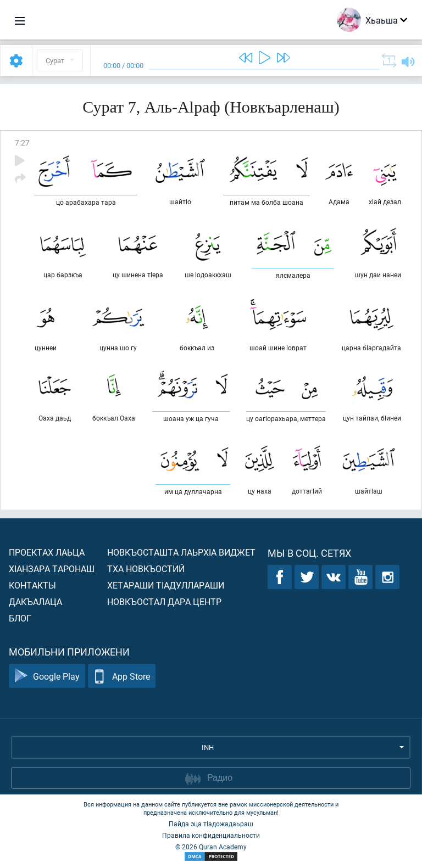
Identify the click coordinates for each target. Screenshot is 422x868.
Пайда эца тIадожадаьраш (211, 824)
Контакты (32, 585)
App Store (122, 676)
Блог (20, 618)
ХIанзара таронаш (52, 569)
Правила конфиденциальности (211, 835)
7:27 (22, 142)
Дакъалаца (35, 601)
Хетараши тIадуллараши (166, 585)
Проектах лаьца (47, 552)
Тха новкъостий (146, 569)
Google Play (47, 676)
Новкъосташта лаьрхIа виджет (181, 552)
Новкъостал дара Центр (164, 601)
